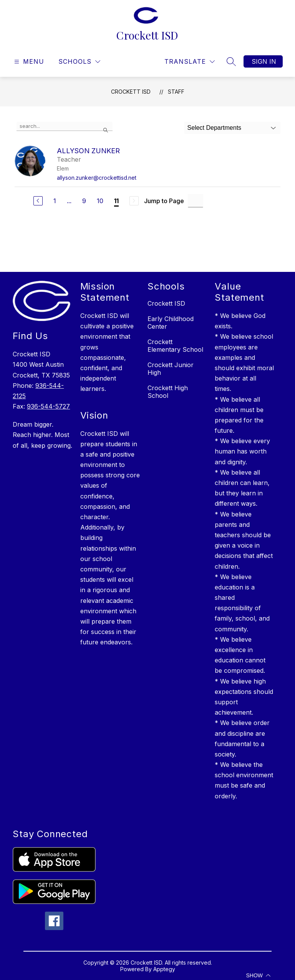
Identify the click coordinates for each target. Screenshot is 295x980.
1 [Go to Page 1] (55, 201)
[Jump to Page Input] (196, 201)
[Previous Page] (38, 201)
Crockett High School (168, 392)
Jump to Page (164, 201)
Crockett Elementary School (175, 346)
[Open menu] (28, 62)
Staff (176, 92)
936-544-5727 (48, 406)
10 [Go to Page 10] (100, 201)
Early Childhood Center (171, 323)
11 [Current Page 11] (116, 201)
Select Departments (215, 128)
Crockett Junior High (171, 369)
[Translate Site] (190, 62)
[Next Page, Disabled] (134, 201)
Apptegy (164, 969)
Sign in (264, 61)
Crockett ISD (131, 92)
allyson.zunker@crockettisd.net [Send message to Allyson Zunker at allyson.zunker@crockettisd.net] (97, 178)
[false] (65, 126)
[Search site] (231, 61)
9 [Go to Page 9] (84, 201)
